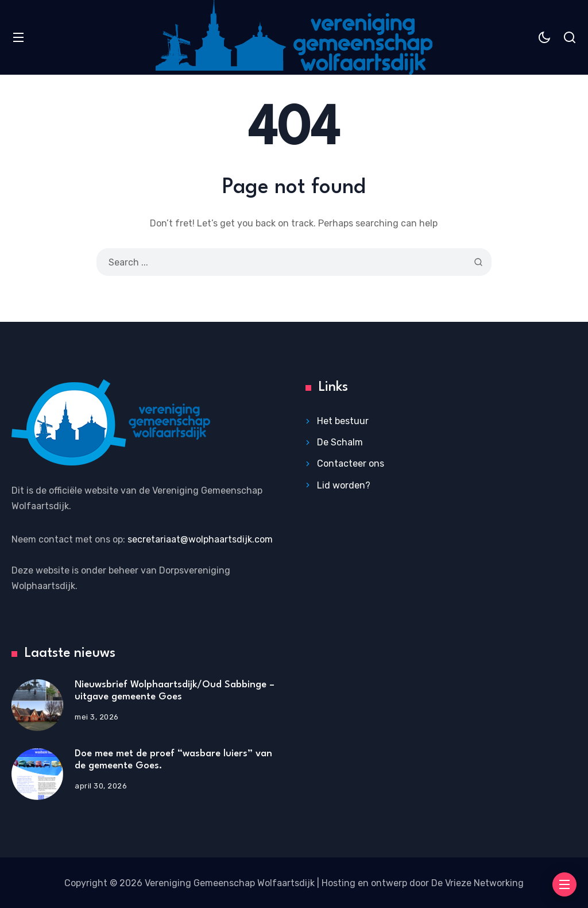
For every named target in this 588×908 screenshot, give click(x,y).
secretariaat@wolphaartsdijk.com (200, 539)
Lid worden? (344, 485)
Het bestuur (343, 421)
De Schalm (340, 442)
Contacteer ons (351, 463)
